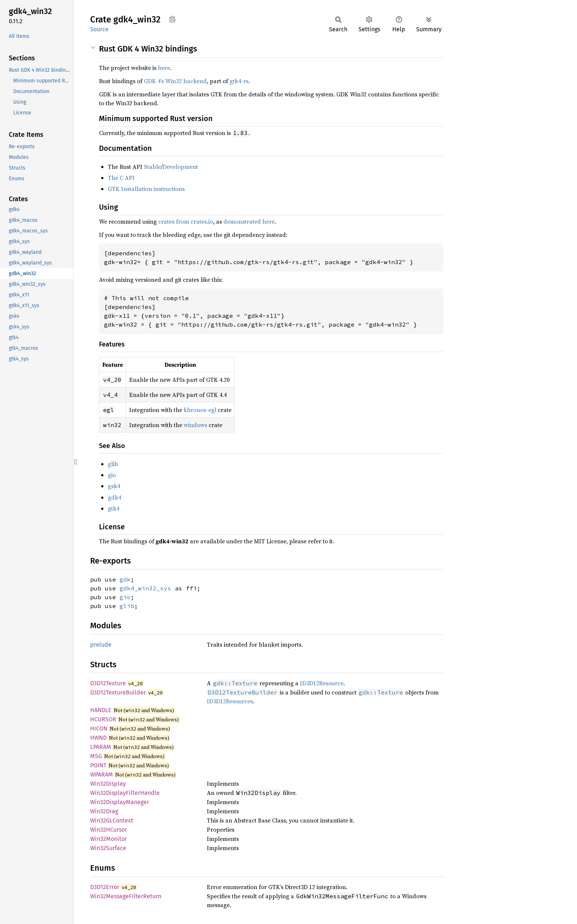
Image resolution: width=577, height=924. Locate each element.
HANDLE (101, 710)
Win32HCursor (109, 830)
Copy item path (172, 19)
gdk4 (114, 497)
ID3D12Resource (322, 683)
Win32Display (108, 784)
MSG (96, 756)
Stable (152, 167)
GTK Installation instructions (146, 189)
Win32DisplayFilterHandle (125, 793)
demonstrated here (249, 221)
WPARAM (102, 774)
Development (180, 167)
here (164, 68)
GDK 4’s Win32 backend (175, 81)
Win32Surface (108, 848)
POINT (98, 765)
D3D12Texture (108, 683)
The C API (121, 178)
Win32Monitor (109, 839)
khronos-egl (200, 410)
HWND (98, 738)
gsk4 (114, 486)
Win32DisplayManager (120, 802)
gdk (125, 579)
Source (99, 29)
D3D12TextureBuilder (118, 692)
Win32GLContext (112, 820)
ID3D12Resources (230, 701)
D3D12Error (105, 887)
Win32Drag (104, 811)
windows (195, 425)
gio (112, 475)
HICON (99, 728)
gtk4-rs (239, 81)
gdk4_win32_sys (145, 588)
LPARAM (101, 747)
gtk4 (114, 508)
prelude (101, 645)
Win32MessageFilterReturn (126, 896)
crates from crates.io (186, 221)
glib (113, 464)
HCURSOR (103, 719)
